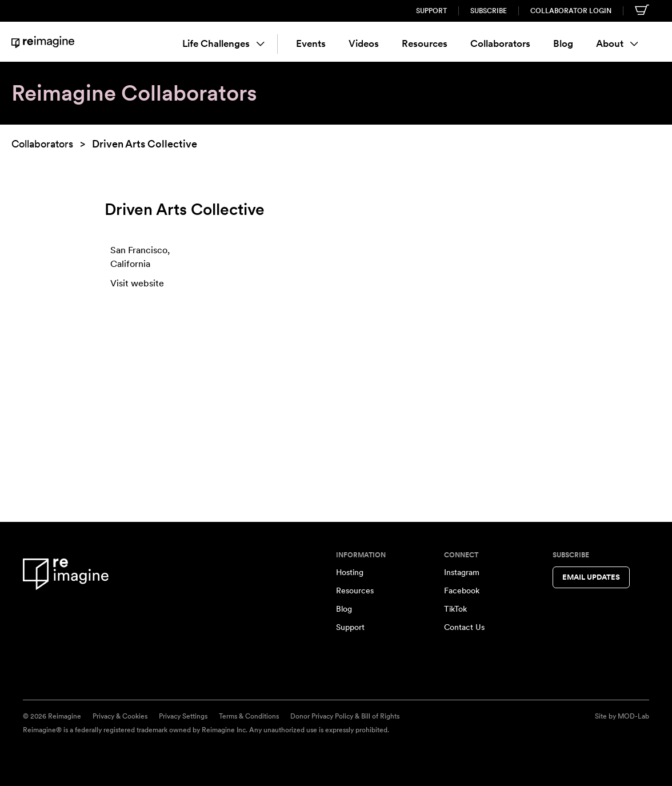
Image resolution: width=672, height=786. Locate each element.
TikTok (455, 609)
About (617, 43)
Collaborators (500, 43)
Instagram (462, 572)
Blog (563, 43)
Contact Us (464, 627)
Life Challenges (223, 43)
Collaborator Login (571, 11)
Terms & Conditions (249, 716)
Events (311, 43)
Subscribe (489, 11)
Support (431, 11)
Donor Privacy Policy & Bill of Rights (345, 716)
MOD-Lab (633, 716)
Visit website (137, 283)
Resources (425, 43)
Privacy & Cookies (120, 716)
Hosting (350, 572)
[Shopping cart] (642, 10)
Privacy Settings (183, 716)
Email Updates (591, 577)
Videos (364, 43)
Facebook (462, 591)
